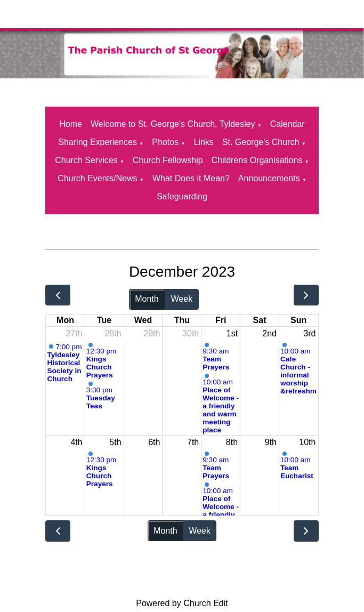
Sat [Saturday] (260, 320)
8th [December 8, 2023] (232, 442)
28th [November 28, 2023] (113, 333)
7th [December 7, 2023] (193, 442)
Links (204, 142)
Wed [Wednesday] (143, 320)
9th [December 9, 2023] (271, 442)
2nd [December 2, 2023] (269, 333)
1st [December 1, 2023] (232, 333)
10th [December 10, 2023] (307, 442)
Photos (165, 142)
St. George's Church (261, 142)
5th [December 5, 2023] (115, 442)
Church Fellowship (168, 160)
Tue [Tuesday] (104, 320)
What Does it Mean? (191, 178)
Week (182, 299)
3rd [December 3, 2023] (309, 333)
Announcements (269, 178)
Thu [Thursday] (182, 320)
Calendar (288, 124)
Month (147, 299)
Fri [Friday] (221, 320)
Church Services (86, 160)
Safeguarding (182, 196)
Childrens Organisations (257, 160)
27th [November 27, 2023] (74, 333)
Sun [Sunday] (298, 320)
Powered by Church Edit (182, 603)
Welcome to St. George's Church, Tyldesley (173, 124)
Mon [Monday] (65, 320)
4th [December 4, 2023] (76, 442)
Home (71, 124)
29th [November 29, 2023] (152, 333)
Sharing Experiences (98, 142)
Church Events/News (97, 178)
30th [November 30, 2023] (191, 333)
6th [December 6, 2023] (154, 442)
